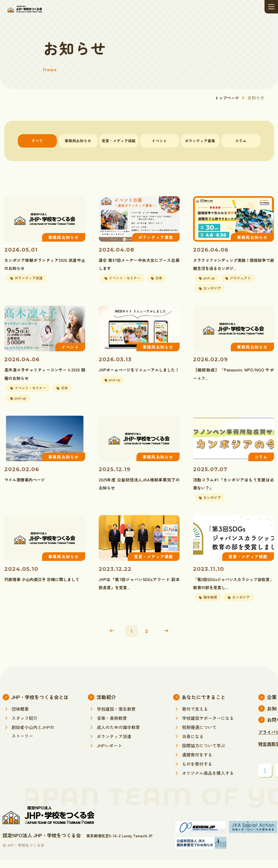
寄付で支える (195, 717)
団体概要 (20, 717)
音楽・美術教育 (112, 726)
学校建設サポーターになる (208, 726)
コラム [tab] (241, 141)
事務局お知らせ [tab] (78, 141)
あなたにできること (204, 705)
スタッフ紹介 (25, 726)
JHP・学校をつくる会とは (40, 705)
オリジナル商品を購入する (208, 781)
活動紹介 (106, 705)
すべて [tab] (37, 141)
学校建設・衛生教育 (116, 717)
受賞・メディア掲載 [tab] (119, 141)
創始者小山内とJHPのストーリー (33, 740)
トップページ (226, 98)
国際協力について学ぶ (204, 754)
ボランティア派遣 (114, 745)
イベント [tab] (159, 141)
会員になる (193, 745)
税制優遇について (199, 735)
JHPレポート (109, 754)
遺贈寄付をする (197, 763)
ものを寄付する (197, 772)
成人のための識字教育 (118, 735)
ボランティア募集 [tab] (200, 141)
